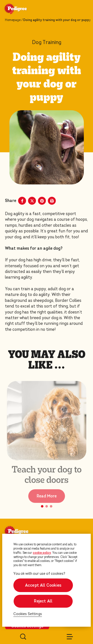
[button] (42, 506)
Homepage (13, 20)
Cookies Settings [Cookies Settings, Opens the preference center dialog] (28, 614)
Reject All (43, 601)
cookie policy (42, 553)
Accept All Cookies (43, 585)
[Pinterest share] (42, 201)
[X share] (32, 201)
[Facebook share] (22, 201)
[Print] (52, 201)
